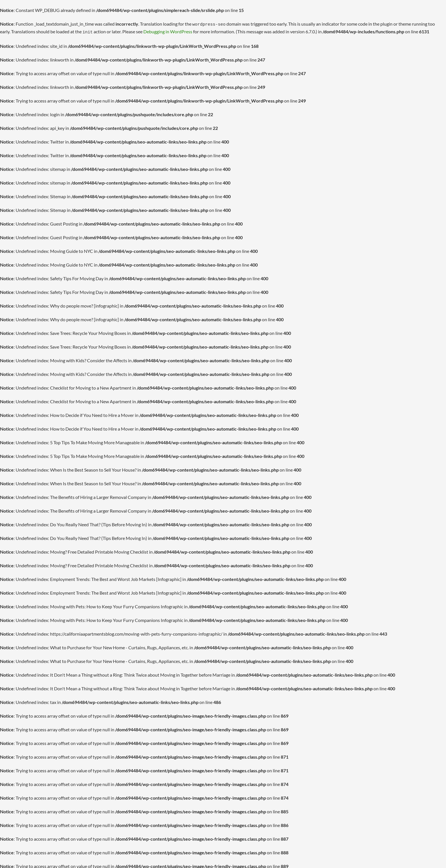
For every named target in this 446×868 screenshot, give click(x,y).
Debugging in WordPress (157, 31)
